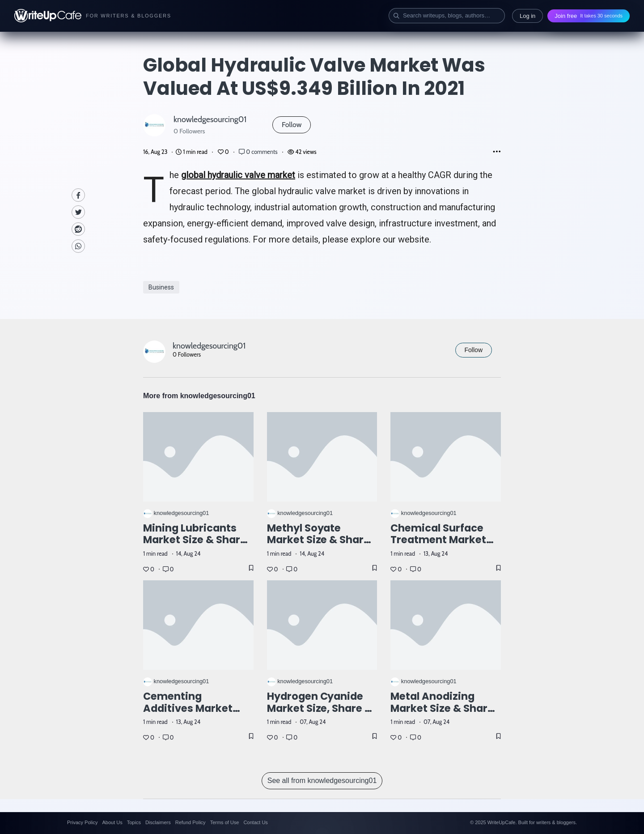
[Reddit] (78, 229)
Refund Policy (191, 822)
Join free (589, 16)
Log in (527, 16)
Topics (134, 822)
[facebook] (78, 195)
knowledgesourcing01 (210, 119)
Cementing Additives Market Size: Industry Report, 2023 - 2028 (198, 714)
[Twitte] (78, 212)
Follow (292, 125)
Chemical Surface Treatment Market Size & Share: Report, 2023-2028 (444, 546)
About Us (112, 822)
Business (161, 287)
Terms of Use (225, 822)
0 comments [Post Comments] (259, 152)
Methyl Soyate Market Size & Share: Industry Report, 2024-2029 (320, 546)
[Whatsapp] (78, 246)
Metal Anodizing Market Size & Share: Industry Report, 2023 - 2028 (445, 714)
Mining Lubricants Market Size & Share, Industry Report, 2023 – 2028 (198, 546)
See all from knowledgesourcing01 (322, 781)
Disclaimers (158, 822)
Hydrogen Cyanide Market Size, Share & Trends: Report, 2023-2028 (320, 714)
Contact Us (255, 822)
